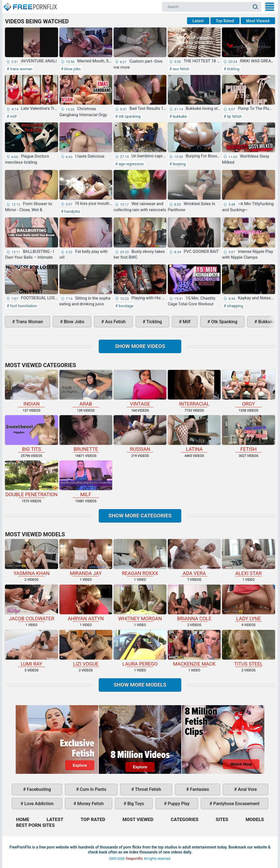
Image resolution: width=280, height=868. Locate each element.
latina (194, 434)
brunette (86, 434)
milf (13, 116)
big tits (31, 434)
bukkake (179, 116)
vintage (140, 388)
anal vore (247, 789)
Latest (198, 21)
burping (179, 164)
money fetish (90, 804)
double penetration (31, 479)
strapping (235, 306)
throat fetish (147, 789)
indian (31, 388)
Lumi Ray (31, 648)
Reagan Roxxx (140, 557)
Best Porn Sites (35, 825)
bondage (126, 306)
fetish (248, 434)
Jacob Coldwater (31, 603)
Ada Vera (194, 557)
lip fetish (234, 116)
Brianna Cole (194, 603)
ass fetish (181, 69)
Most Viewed (258, 21)
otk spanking (129, 116)
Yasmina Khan (31, 557)
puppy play (178, 804)
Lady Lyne (248, 603)
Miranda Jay (86, 557)
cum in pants (92, 789)
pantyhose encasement (236, 804)
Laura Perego (140, 648)
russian (140, 434)
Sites (222, 819)
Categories (185, 819)
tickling (233, 69)
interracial (194, 388)
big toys (135, 804)
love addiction (38, 804)
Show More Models (140, 685)
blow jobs (72, 69)
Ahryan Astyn (86, 603)
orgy (248, 388)
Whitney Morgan (140, 603)
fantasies (199, 789)
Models (255, 819)
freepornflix (134, 859)
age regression (131, 164)
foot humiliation (23, 306)
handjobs (72, 211)
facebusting (39, 789)
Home (30, 4)
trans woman (21, 69)
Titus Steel (248, 648)
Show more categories (140, 516)
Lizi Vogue (86, 648)
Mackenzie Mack (194, 648)
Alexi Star (248, 557)
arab (86, 388)
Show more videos (140, 346)
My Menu (270, 7)
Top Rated (225, 21)
